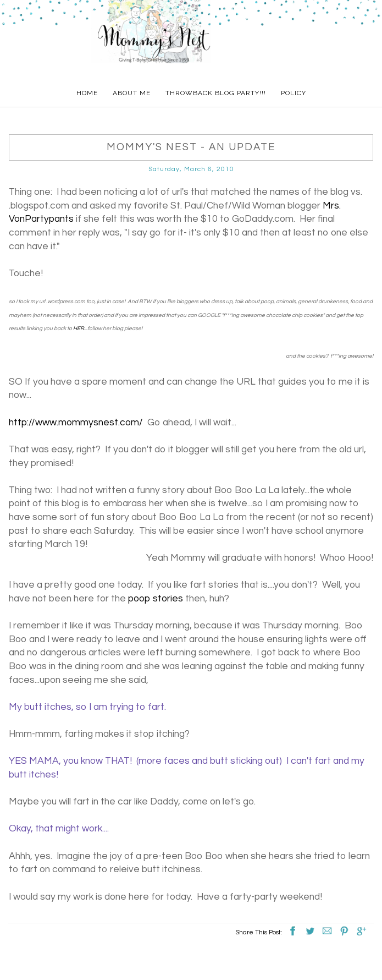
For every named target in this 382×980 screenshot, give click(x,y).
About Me (132, 93)
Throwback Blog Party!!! (216, 93)
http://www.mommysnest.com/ (76, 423)
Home (87, 93)
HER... (80, 329)
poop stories (156, 599)
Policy (294, 93)
